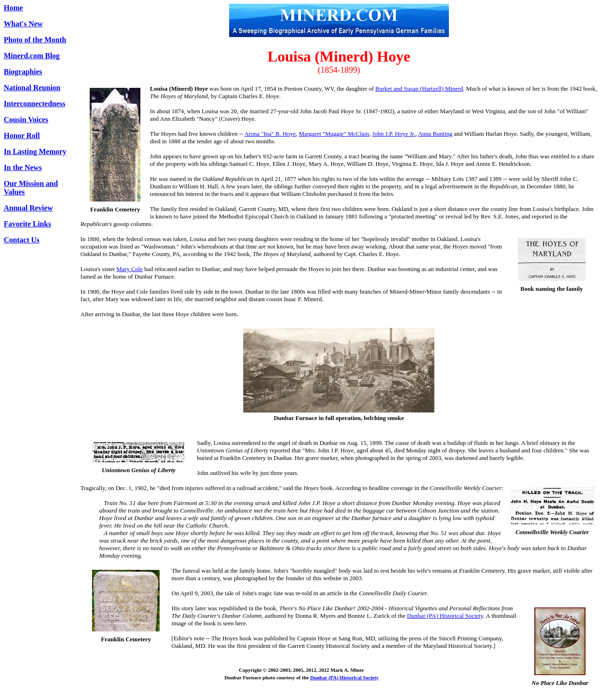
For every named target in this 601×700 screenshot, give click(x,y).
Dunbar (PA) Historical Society (445, 616)
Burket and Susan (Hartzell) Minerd (419, 89)
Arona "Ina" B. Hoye (270, 134)
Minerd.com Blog (32, 56)
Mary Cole (130, 269)
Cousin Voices (26, 120)
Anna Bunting (435, 134)
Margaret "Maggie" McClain (334, 134)
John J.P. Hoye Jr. (394, 134)
